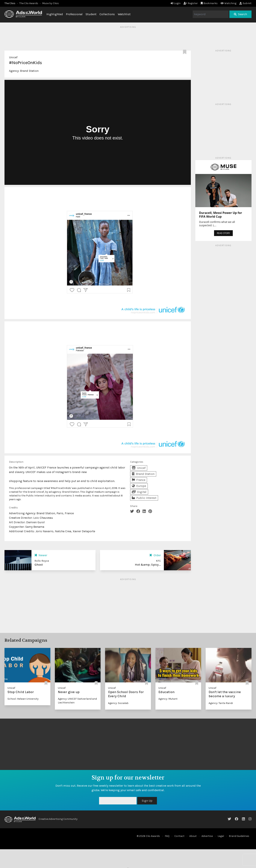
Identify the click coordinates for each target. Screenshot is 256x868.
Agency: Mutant (168, 699)
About (193, 836)
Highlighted (55, 14)
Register (191, 3)
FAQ (167, 836)
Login (176, 3)
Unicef (13, 57)
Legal (221, 836)
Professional (74, 14)
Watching (228, 3)
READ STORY (223, 233)
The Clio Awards (29, 3)
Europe (139, 486)
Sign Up (147, 801)
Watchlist (124, 14)
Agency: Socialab (118, 703)
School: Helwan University (23, 699)
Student (91, 14)
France (139, 480)
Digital (139, 492)
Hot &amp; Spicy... (148, 565)
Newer (41, 555)
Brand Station (29, 71)
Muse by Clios (50, 3)
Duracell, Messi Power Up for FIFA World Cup (221, 215)
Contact (179, 836)
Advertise (207, 836)
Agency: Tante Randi (221, 703)
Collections (107, 14)
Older (155, 555)
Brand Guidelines (239, 836)
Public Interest (144, 498)
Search (240, 14)
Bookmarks (209, 3)
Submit (245, 3)
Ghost (39, 565)
